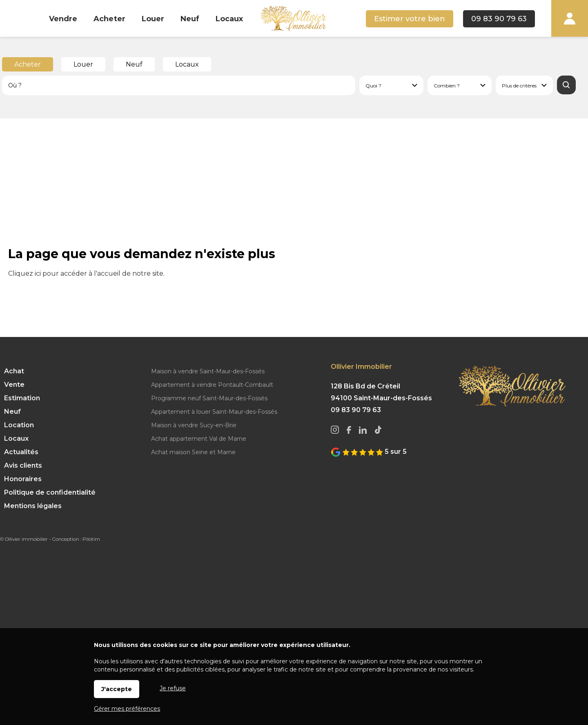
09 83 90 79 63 (499, 19)
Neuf (134, 64)
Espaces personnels (570, 18)
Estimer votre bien (410, 19)
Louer (83, 64)
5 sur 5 (369, 452)
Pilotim (91, 539)
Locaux (187, 64)
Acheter (28, 64)
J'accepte (117, 689)
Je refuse (173, 688)
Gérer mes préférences (127, 709)
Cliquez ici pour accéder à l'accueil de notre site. (86, 273)
